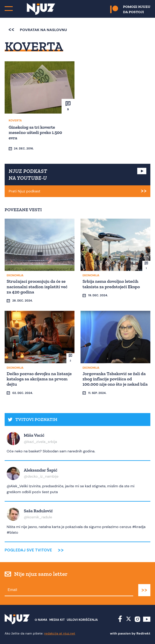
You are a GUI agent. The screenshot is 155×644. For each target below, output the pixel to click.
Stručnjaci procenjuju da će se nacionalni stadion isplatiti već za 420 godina (37, 287)
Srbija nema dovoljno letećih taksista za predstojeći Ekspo (111, 284)
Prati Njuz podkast (25, 191)
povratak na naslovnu (38, 30)
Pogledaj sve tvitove (28, 550)
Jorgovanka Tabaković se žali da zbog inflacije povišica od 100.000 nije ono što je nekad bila (115, 379)
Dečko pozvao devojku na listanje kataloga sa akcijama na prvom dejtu (39, 379)
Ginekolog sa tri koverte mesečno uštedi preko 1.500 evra (35, 133)
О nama (41, 620)
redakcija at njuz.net (60, 633)
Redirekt (143, 633)
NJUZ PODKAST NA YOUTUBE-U (28, 174)
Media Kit (57, 620)
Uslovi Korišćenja (82, 620)
